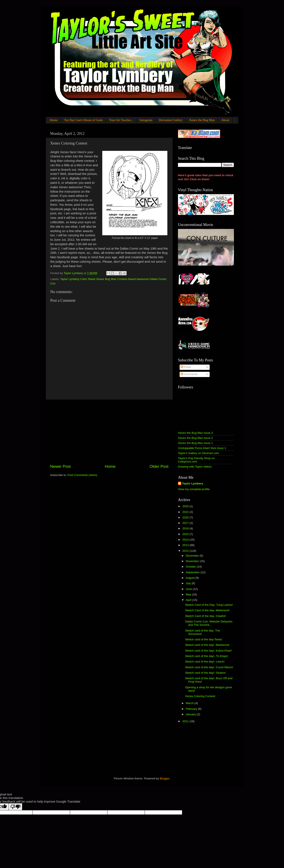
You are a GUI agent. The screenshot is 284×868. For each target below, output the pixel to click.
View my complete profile (194, 489)
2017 (186, 523)
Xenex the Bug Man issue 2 (195, 438)
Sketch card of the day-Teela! (204, 639)
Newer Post (60, 466)
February (192, 709)
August (191, 578)
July (189, 583)
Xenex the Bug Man (202, 120)
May (189, 594)
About (225, 120)
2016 (186, 528)
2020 (186, 517)
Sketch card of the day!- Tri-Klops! (207, 656)
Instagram (146, 120)
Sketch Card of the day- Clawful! (206, 616)
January (191, 714)
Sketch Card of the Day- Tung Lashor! (209, 605)
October (191, 567)
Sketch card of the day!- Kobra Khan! (208, 651)
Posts (186, 367)
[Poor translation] (15, 807)
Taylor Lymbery (193, 483)
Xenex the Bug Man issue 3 (195, 433)
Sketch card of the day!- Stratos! (205, 673)
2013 (186, 545)
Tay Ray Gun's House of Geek (83, 120)
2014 (186, 540)
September (193, 572)
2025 (186, 506)
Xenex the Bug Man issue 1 (195, 443)
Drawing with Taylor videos (195, 467)
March (190, 703)
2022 (186, 512)
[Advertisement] (109, 432)
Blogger (165, 778)
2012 (186, 551)
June (189, 589)
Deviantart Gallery (171, 120)
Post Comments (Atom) (82, 475)
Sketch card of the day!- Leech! (205, 662)
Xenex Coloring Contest (200, 696)
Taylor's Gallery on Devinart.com (198, 453)
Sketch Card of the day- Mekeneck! (207, 610)
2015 (186, 534)
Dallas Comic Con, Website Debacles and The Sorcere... (209, 623)
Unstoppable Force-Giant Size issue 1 (202, 448)
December (193, 556)
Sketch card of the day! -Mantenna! (207, 645)
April (189, 600)
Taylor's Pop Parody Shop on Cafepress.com (196, 460)
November (193, 561)
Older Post (159, 466)
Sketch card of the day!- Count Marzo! (209, 667)
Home (54, 120)
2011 (186, 721)
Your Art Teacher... (121, 120)
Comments (189, 374)
